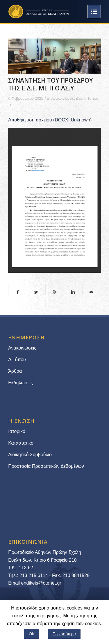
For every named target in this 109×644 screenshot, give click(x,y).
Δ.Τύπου (17, 360)
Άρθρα (15, 371)
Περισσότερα (64, 634)
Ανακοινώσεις (62, 98)
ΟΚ (32, 634)
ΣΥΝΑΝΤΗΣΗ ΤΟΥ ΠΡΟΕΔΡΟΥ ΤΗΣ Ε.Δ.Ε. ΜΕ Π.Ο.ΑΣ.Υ (50, 84)
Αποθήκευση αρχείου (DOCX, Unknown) (50, 120)
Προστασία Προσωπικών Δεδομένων (46, 466)
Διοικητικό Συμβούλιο (30, 455)
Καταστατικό (21, 443)
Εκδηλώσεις (20, 383)
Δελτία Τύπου (87, 98)
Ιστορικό (17, 431)
